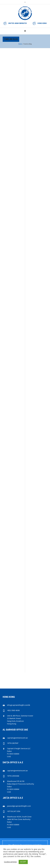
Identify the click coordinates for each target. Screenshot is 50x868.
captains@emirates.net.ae (17, 699)
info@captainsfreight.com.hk (19, 666)
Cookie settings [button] (10, 862)
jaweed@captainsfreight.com (19, 767)
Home (20, 44)
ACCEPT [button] (23, 862)
